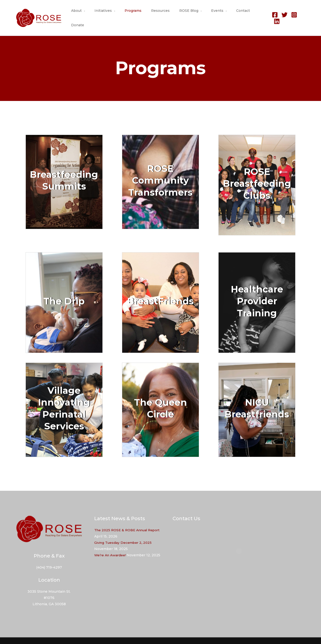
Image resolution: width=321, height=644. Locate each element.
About (86, 13)
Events (212, 13)
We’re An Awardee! (111, 545)
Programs (137, 13)
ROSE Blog (187, 13)
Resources (161, 13)
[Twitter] (283, 13)
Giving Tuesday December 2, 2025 (124, 533)
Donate (255, 13)
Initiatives (110, 13)
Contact (235, 13)
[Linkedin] (302, 13)
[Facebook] (273, 13)
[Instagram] (292, 13)
